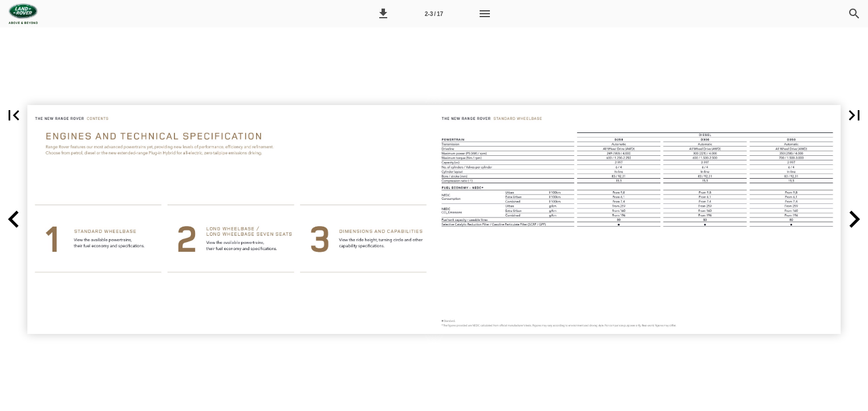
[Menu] (485, 14)
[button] (383, 14)
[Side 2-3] (434, 14)
